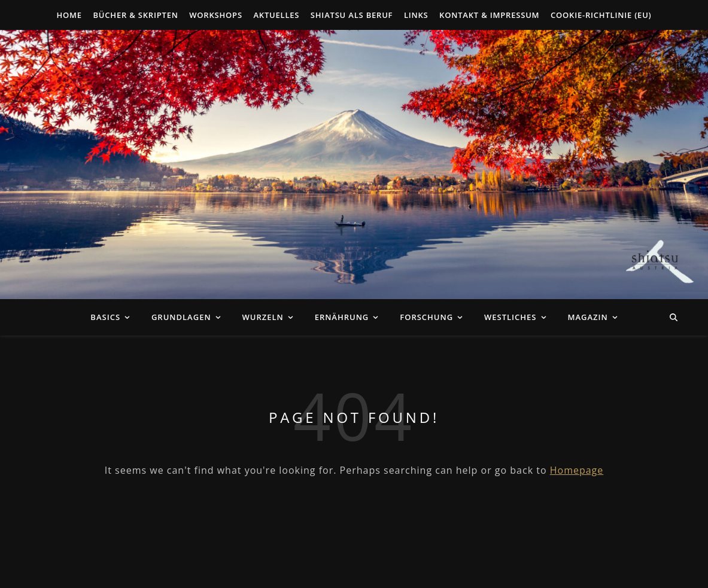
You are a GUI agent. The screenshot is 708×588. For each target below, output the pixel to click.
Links (416, 15)
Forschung (426, 317)
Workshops (216, 15)
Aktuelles (276, 15)
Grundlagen (181, 317)
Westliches (510, 317)
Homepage (577, 470)
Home (69, 15)
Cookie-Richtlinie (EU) (601, 15)
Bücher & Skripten (135, 15)
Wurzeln (262, 317)
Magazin (587, 317)
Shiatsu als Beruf (352, 15)
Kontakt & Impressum (489, 15)
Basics (105, 317)
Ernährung (342, 317)
